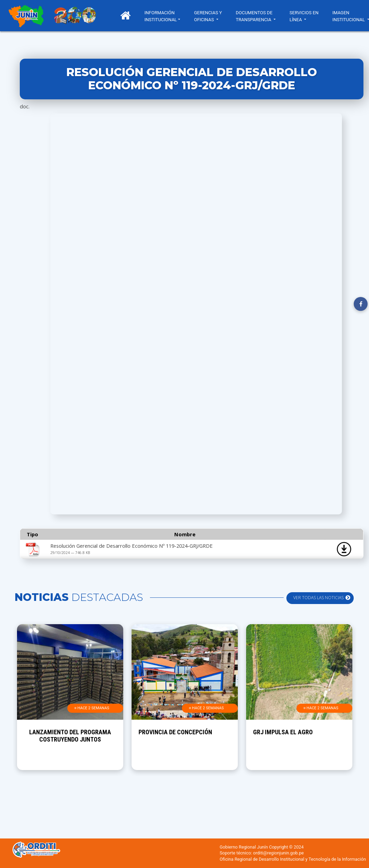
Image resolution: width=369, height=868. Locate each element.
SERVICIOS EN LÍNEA (304, 16)
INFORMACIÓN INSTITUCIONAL (161, 16)
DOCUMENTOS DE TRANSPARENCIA (254, 16)
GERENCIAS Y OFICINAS (208, 16)
